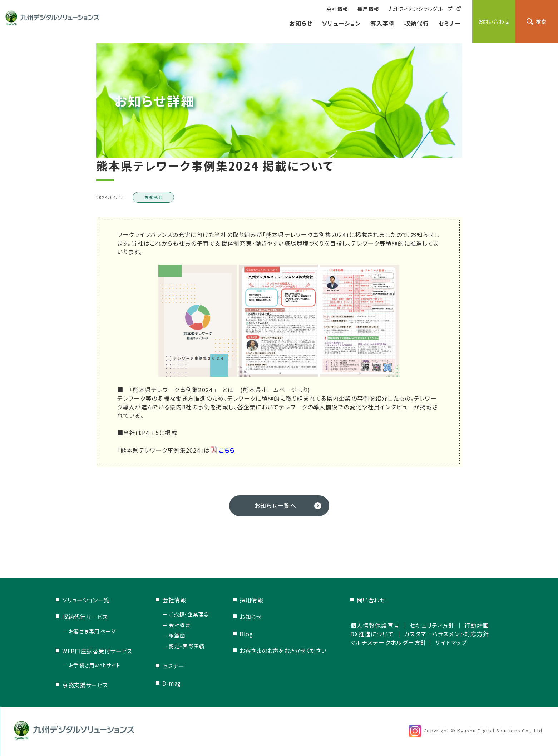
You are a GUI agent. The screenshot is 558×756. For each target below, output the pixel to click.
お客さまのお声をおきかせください (283, 651)
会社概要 (180, 625)
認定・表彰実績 (187, 646)
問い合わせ (371, 600)
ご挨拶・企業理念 (189, 614)
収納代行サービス (85, 617)
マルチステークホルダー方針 (389, 642)
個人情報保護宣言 (375, 625)
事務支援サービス (85, 685)
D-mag (171, 683)
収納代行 (417, 23)
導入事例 (383, 23)
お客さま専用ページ (93, 631)
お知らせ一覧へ (275, 505)
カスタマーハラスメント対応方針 (446, 634)
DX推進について (372, 634)
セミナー (450, 23)
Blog (246, 634)
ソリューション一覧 (86, 600)
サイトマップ (451, 642)
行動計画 (477, 625)
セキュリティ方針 (432, 625)
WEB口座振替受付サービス (97, 651)
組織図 (177, 636)
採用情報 (251, 600)
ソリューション (341, 23)
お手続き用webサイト (95, 665)
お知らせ (301, 23)
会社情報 (174, 600)
